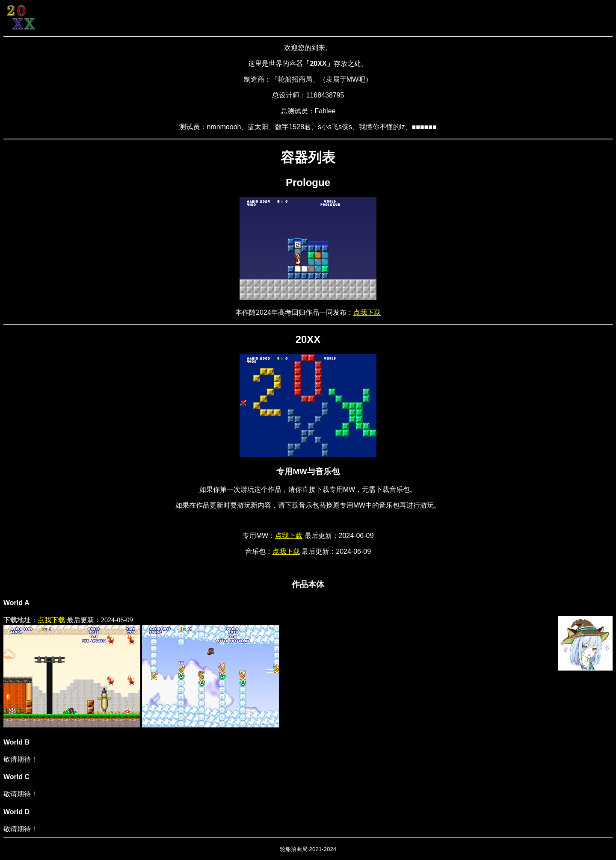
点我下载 (367, 312)
